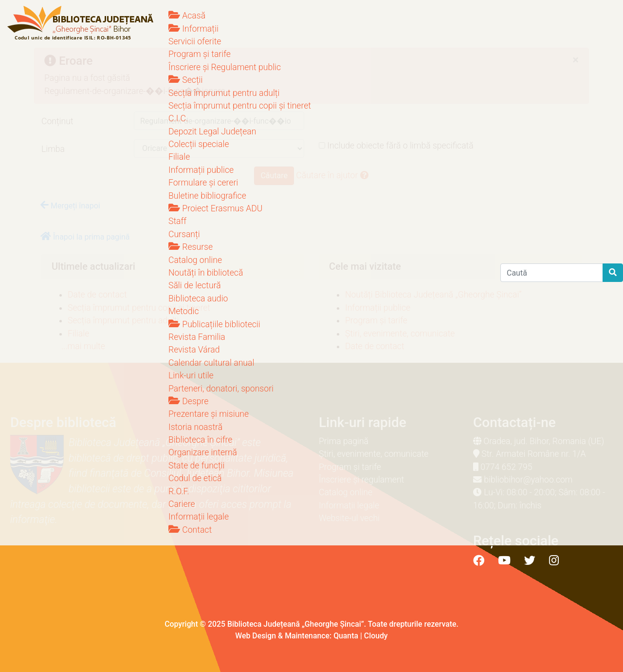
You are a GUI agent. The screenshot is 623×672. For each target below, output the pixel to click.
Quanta (346, 636)
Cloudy (376, 636)
